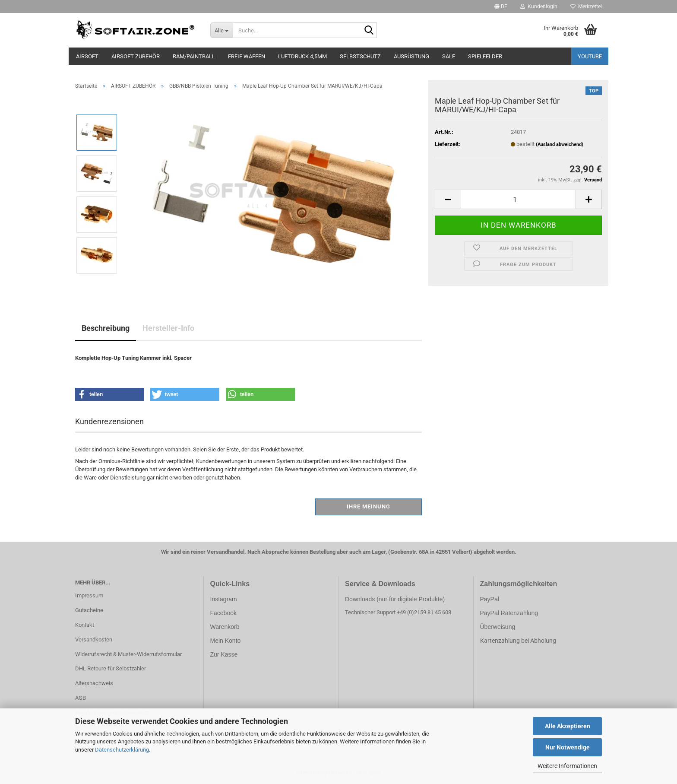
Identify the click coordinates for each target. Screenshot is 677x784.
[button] (501, 6)
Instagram (224, 599)
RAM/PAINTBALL (194, 56)
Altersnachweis (94, 683)
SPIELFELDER (485, 56)
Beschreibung (106, 328)
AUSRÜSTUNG (411, 56)
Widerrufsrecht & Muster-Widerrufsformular (128, 654)
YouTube (590, 56)
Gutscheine (89, 610)
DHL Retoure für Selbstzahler (111, 668)
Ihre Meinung (369, 506)
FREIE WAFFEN (247, 56)
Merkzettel (586, 6)
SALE (449, 56)
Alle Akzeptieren (568, 726)
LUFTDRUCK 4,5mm (302, 56)
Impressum (89, 595)
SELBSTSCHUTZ (360, 56)
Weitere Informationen (567, 766)
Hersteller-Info (168, 328)
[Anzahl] (518, 199)
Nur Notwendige (568, 747)
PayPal (490, 599)
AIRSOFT (87, 56)
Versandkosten (94, 640)
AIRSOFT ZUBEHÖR (136, 56)
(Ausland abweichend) (560, 144)
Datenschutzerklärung (122, 750)
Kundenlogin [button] (539, 6)
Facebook (223, 613)
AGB (81, 698)
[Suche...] (222, 30)
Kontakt (85, 625)
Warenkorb (225, 627)
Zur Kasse (224, 654)
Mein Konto (226, 641)
